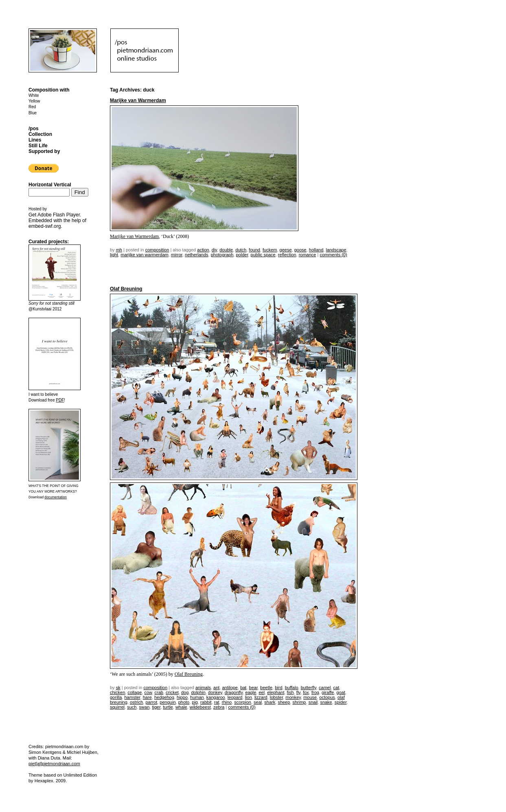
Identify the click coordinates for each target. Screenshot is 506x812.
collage (135, 692)
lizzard (261, 697)
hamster (132, 697)
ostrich (136, 702)
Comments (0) (333, 255)
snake (326, 702)
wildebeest (200, 707)
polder (242, 255)
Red (32, 107)
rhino (227, 702)
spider (341, 702)
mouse (310, 697)
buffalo (292, 688)
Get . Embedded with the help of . (57, 220)
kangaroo (216, 697)
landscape (336, 250)
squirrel (117, 707)
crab (159, 692)
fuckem (270, 250)
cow (148, 692)
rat (217, 702)
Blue (33, 113)
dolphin (198, 692)
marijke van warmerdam (144, 255)
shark (270, 702)
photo (184, 702)
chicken (117, 692)
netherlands (197, 255)
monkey (293, 697)
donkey (215, 692)
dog (185, 692)
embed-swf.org (45, 226)
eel (262, 692)
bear (253, 688)
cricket (172, 692)
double (226, 250)
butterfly (309, 688)
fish (290, 692)
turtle (168, 707)
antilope (230, 688)
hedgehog (164, 697)
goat (341, 692)
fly (298, 692)
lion (249, 697)
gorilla (116, 697)
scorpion (243, 702)
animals (203, 688)
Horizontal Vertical (50, 185)
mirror (177, 255)
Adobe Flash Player (59, 215)
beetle (266, 688)
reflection (287, 255)
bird (278, 688)
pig (195, 702)
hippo (182, 697)
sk (118, 688)
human (197, 697)
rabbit (206, 702)
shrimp (299, 702)
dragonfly (234, 692)
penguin (168, 702)
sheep (284, 702)
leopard (235, 697)
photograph (222, 255)
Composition (157, 250)
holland (316, 250)
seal (258, 702)
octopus (327, 697)
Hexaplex (44, 781)
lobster (276, 697)
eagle (251, 692)
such (132, 707)
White (34, 95)
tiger (156, 707)
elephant (276, 692)
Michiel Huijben (82, 752)
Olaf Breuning (126, 289)
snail (313, 702)
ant (216, 688)
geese (286, 250)
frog (315, 692)
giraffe (328, 692)
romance (308, 255)
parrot (151, 702)
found (254, 250)
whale (181, 707)
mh (119, 250)
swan (145, 707)
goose (300, 250)
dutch (241, 250)
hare (147, 697)
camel (325, 688)
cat (336, 688)
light (114, 255)
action (203, 250)
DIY (214, 250)
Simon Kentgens (45, 752)
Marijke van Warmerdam (138, 100)
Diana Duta (49, 758)
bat (243, 688)
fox (306, 692)
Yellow (34, 101)
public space (263, 255)
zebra (219, 707)
